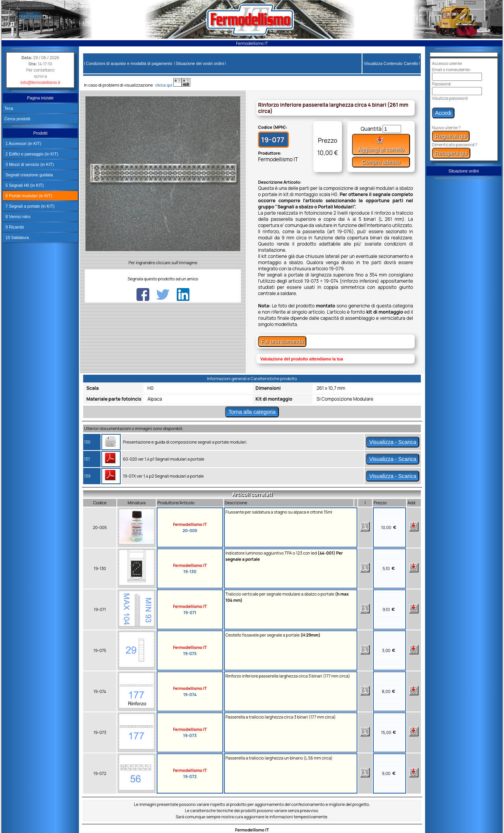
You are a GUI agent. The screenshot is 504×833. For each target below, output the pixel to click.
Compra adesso (381, 162)
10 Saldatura (16, 237)
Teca (9, 108)
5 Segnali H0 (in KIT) (24, 185)
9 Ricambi (14, 227)
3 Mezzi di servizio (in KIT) (29, 164)
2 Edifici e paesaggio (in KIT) (31, 154)
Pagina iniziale (40, 98)
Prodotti (40, 133)
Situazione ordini (464, 171)
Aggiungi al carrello (381, 144)
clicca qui (167, 85)
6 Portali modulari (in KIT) (28, 196)
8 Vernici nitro (17, 217)
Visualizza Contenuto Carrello (391, 63)
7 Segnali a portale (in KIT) (29, 206)
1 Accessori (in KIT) (23, 143)
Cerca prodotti (17, 119)
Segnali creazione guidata (29, 175)
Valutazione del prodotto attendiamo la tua (302, 359)
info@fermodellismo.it (40, 82)
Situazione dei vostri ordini (200, 63)
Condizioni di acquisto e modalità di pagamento (129, 63)
